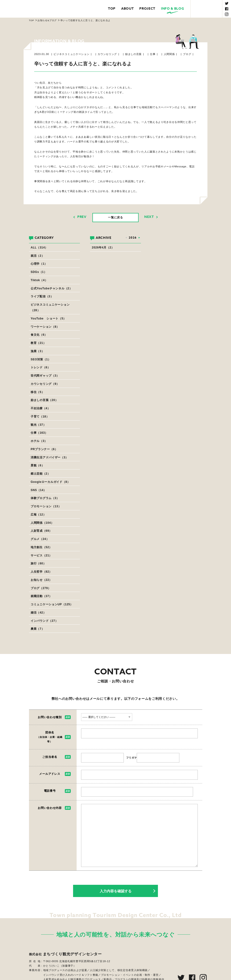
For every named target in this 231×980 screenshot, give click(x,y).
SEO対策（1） (41, 359)
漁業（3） (37, 351)
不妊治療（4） (41, 408)
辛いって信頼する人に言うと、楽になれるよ (86, 20)
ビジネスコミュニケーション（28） (50, 307)
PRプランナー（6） (44, 449)
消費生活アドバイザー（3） (49, 457)
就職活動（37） (41, 596)
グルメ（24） (40, 539)
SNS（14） (39, 490)
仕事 (153, 54)
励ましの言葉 (133, 54)
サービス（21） (41, 555)
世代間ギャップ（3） (45, 376)
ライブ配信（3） (42, 296)
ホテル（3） (39, 441)
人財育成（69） (41, 531)
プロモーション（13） (46, 506)
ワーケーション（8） (45, 327)
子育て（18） (40, 417)
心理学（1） (39, 264)
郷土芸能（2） (41, 474)
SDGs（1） (39, 272)
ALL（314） (39, 248)
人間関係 (169, 54)
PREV (82, 217)
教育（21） (38, 343)
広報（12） (38, 515)
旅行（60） (38, 563)
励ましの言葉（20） (44, 400)
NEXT (149, 217)
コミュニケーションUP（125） (52, 604)
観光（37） (38, 425)
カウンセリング (107, 54)
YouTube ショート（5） (48, 319)
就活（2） (37, 256)
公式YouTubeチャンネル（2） (51, 288)
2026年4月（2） (103, 248)
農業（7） (37, 629)
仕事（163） (39, 433)
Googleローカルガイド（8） (50, 482)
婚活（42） (38, 613)
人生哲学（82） (41, 572)
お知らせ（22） (41, 580)
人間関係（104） (42, 523)
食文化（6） (39, 335)
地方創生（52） (41, 547)
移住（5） (37, 392)
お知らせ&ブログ (47, 20)
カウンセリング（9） (45, 384)
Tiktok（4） (39, 280)
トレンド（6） (41, 367)
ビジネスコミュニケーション (71, 54)
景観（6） (37, 465)
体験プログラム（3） (45, 498)
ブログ (187, 54)
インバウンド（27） (44, 621)
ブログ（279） (41, 588)
